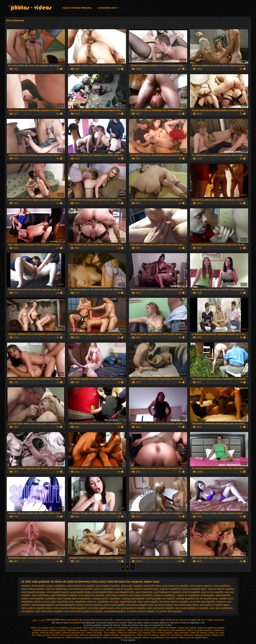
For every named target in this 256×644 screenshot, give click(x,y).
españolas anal (65, 602)
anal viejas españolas (141, 595)
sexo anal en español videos (37, 608)
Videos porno (163, 630)
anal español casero (58, 592)
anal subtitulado (40, 595)
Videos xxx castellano (113, 638)
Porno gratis (150, 630)
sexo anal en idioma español (70, 608)
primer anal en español (89, 605)
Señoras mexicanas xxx (73, 633)
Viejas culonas (151, 628)
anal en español (124, 589)
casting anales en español (160, 598)
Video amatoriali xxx (169, 620)
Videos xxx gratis (94, 633)
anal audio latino (152, 586)
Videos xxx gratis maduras (199, 630)
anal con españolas (56, 589)
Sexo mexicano (181, 633)
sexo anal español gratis (101, 608)
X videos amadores (215, 620)
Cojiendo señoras (57, 630)
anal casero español (201, 586)
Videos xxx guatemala (153, 638)
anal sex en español (212, 592)
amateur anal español (34, 586)
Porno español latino (69, 635)
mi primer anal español (202, 602)
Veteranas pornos (202, 635)
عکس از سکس (39, 620)
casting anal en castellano (106, 598)
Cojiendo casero (40, 630)
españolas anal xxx (85, 602)
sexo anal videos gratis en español (83, 611)
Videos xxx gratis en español (211, 628)
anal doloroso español (80, 589)
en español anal (209, 598)
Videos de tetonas (168, 628)
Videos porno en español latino (194, 638)
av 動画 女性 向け (197, 620)
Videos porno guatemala (94, 628)
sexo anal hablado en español (192, 608)
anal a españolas (56, 586)
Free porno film (129, 620)
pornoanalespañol (65, 605)
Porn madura (110, 633)
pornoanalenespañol (43, 605)
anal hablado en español (167, 592)
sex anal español (164, 605)
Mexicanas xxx (136, 628)
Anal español (15, 6)
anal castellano (222, 586)
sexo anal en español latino (215, 605)
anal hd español (191, 592)
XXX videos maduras (116, 630)
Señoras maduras (74, 638)
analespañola (223, 595)
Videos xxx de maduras (148, 635)
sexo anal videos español (49, 611)
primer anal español (114, 605)
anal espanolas (144, 592)
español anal (226, 598)
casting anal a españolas (77, 598)
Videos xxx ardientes (127, 633)
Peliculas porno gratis (50, 633)
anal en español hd (170, 589)
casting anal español (133, 598)
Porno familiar (171, 638)
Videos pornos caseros (47, 635)
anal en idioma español (221, 589)
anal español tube (124, 592)
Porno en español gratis (91, 635)
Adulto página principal (77, 8)
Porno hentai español (163, 633)
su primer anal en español (141, 611)
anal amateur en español (81, 586)
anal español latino (103, 592)
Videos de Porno (135, 630)
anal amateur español (108, 586)
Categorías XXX (107, 8)
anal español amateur (34, 592)
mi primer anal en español (174, 602)
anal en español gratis (146, 589)
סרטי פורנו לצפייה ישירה (148, 620)
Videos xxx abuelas (40, 628)
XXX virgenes (144, 633)
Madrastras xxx (128, 635)
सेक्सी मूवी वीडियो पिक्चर (56, 620)
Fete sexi (184, 620)
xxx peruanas (75, 628)
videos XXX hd (167, 635)
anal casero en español (176, 586)
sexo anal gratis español (160, 608)
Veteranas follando (92, 638)
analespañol (208, 595)
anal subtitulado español (64, 595)
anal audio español (131, 586)
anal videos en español (91, 595)
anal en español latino (194, 589)
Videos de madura (198, 633)
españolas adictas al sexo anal (39, 602)
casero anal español (33, 598)
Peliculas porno (97, 630)
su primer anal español (169, 611)
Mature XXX (218, 635)
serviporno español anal (140, 605)
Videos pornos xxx (56, 638)
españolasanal (128, 602)
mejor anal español (148, 602)
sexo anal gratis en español (130, 608)
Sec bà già (84, 620)
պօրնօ (84, 630)
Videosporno (73, 630)
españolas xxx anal (108, 602)
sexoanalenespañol (115, 611)
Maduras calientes (133, 638)
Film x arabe (115, 620)
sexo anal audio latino (186, 605)
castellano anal (53, 598)
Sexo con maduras (59, 628)
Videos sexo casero (187, 628)
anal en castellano (104, 589)
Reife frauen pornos (99, 620)
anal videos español (116, 595)
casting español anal (187, 598)
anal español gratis (81, 592)
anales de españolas (188, 595)
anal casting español (33, 589)
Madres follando (112, 635)
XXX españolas (178, 630)
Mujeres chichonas (184, 635)
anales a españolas (165, 595)
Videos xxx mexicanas (118, 628)
